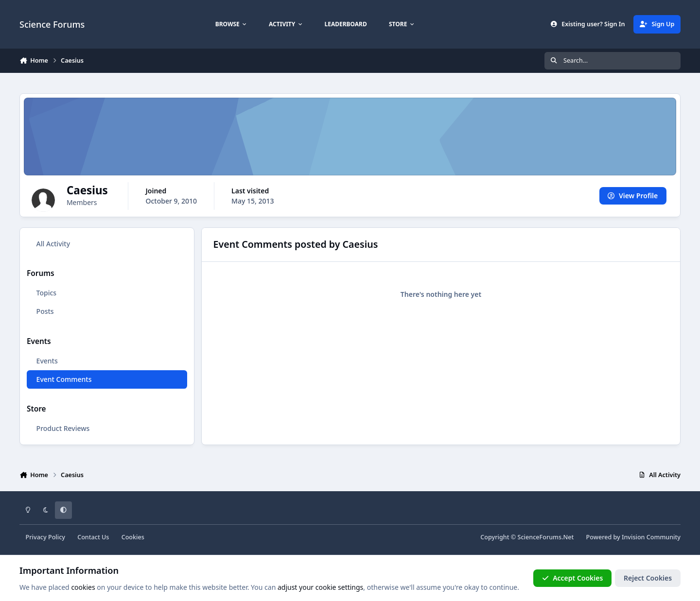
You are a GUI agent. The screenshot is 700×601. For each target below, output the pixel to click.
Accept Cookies (573, 578)
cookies (83, 587)
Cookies (133, 537)
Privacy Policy (45, 537)
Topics (47, 293)
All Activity (53, 244)
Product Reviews (63, 428)
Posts (45, 311)
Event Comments (64, 379)
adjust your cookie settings (320, 587)
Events (47, 361)
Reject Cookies (648, 578)
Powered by (633, 537)
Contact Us (93, 537)
